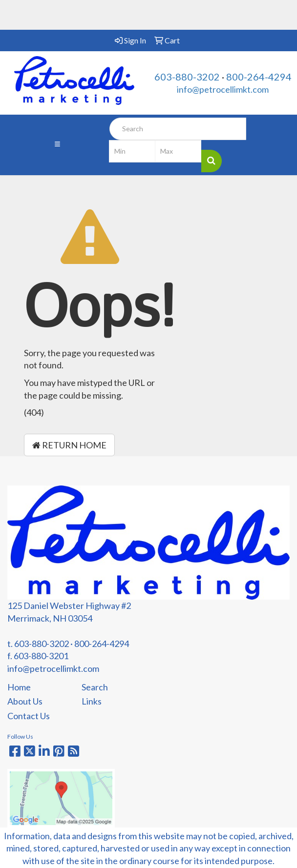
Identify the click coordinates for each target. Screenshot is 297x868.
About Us (25, 701)
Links (92, 701)
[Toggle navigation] (57, 145)
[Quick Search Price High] (178, 151)
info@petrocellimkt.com (223, 89)
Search (95, 687)
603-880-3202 (187, 77)
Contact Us (29, 716)
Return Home (69, 445)
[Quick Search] (178, 129)
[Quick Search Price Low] (132, 151)
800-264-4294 (259, 77)
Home (19, 687)
